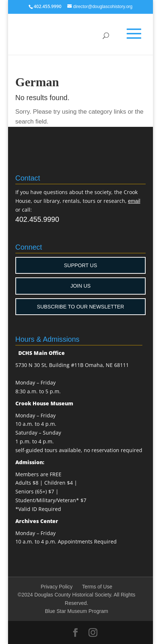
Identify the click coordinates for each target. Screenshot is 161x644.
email (134, 201)
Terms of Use (97, 587)
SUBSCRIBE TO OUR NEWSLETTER (80, 307)
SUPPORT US (81, 265)
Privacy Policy (57, 587)
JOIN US (80, 286)
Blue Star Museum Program (77, 611)
